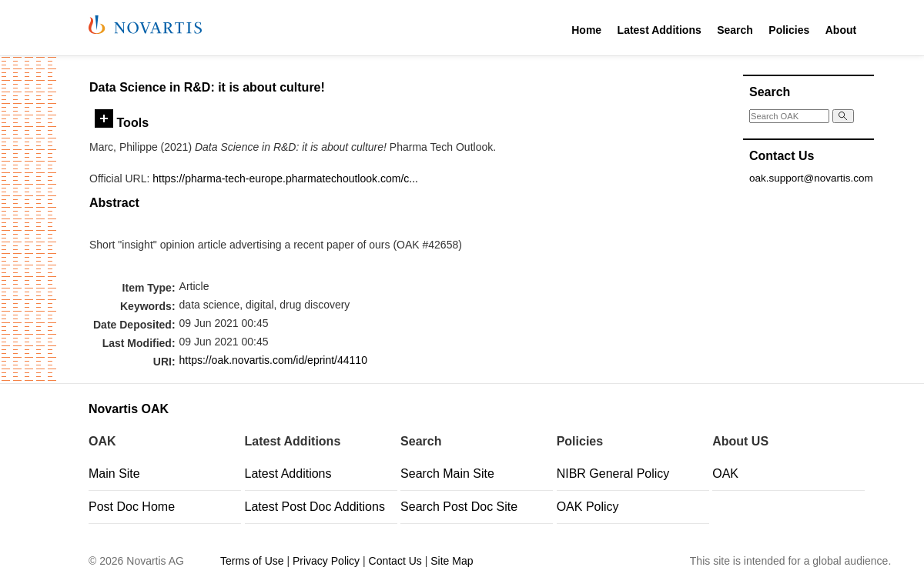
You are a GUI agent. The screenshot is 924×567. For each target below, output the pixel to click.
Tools (122, 122)
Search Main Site (447, 474)
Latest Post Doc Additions (315, 507)
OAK (725, 474)
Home (586, 30)
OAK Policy (588, 507)
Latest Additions (660, 30)
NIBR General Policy (613, 474)
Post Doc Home (132, 507)
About (841, 30)
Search (735, 30)
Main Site (114, 474)
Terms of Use (252, 561)
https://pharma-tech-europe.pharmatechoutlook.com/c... (285, 178)
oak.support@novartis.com (811, 178)
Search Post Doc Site (459, 507)
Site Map (452, 561)
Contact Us (395, 561)
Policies (789, 30)
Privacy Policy (326, 561)
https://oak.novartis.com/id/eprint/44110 (273, 360)
